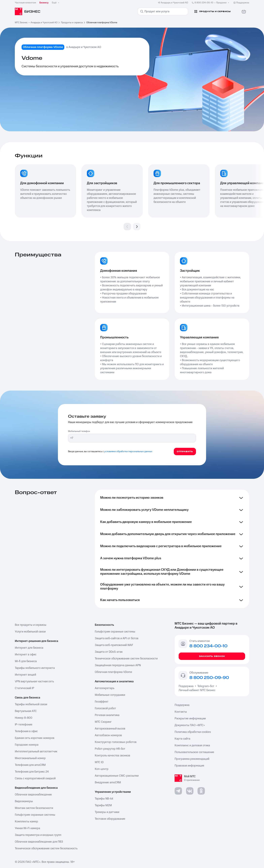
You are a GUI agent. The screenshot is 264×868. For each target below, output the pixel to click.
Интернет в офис (26, 655)
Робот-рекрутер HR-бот (110, 749)
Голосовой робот (105, 708)
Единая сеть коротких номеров (35, 738)
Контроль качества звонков (112, 756)
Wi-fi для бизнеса (26, 661)
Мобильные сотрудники (110, 695)
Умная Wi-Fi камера (27, 828)
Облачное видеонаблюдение (33, 795)
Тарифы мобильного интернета (35, 668)
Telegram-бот (206, 686)
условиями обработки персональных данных (128, 452)
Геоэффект (102, 702)
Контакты (181, 712)
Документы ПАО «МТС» (190, 725)
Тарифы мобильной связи (31, 704)
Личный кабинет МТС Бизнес (197, 690)
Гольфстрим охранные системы (35, 815)
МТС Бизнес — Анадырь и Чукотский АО (36, 23)
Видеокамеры (24, 801)
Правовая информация (189, 766)
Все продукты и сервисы (31, 625)
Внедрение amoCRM (108, 782)
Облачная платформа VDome (113, 672)
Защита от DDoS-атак (109, 652)
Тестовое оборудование (110, 819)
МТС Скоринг (103, 722)
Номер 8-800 (24, 718)
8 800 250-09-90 (209, 678)
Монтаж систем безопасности (34, 808)
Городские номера (27, 745)
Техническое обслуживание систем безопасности (126, 659)
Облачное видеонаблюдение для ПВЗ (39, 842)
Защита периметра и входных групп (38, 835)
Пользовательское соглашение (194, 752)
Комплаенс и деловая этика (192, 745)
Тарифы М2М (103, 805)
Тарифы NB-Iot (104, 799)
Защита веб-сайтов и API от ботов (117, 638)
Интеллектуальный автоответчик (36, 752)
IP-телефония (23, 725)
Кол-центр (102, 769)
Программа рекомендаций (192, 759)
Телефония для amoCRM (30, 765)
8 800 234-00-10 (211, 3)
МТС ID (99, 762)
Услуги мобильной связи (30, 632)
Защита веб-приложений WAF (114, 645)
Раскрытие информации (190, 719)
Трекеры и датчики (107, 812)
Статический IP (24, 688)
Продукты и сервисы (72, 23)
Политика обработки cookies (193, 732)
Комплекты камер (26, 822)
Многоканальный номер (30, 758)
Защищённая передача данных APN (118, 665)
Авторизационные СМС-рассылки (117, 776)
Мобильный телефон (79, 431)
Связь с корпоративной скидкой (35, 778)
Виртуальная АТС (26, 711)
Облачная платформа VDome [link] (102, 23)
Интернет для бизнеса (29, 648)
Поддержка (187, 686)
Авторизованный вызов (110, 729)
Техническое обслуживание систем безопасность (46, 848)
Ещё (56, 3)
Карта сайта (182, 739)
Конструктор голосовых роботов (116, 742)
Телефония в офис (26, 731)
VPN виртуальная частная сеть (34, 681)
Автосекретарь (105, 688)
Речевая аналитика (107, 715)
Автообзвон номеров (108, 735)
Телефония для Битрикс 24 (32, 772)
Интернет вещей (25, 675)
